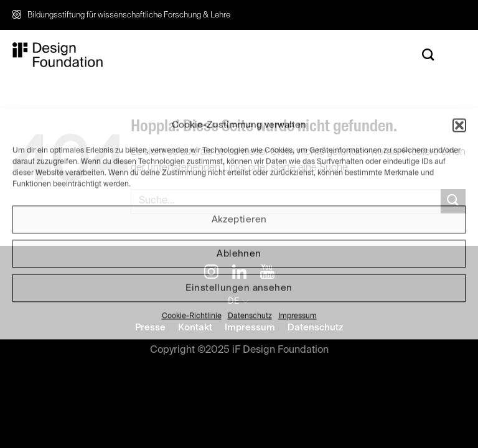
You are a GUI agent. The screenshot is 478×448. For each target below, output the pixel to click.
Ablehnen (239, 254)
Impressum (298, 316)
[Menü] (456, 55)
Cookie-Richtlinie (192, 316)
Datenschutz (250, 316)
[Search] (428, 54)
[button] (459, 125)
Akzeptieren (239, 219)
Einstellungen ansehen (239, 288)
